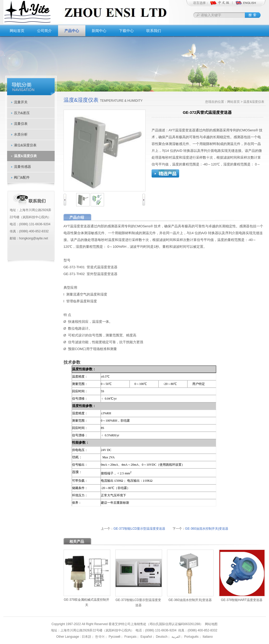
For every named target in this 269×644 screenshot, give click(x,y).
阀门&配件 (22, 177)
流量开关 (21, 102)
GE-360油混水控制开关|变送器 (207, 529)
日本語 (86, 637)
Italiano (207, 637)
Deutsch (161, 637)
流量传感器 (22, 167)
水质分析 (21, 134)
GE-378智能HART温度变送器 (242, 600)
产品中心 (72, 31)
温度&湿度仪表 (25, 156)
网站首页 (17, 31)
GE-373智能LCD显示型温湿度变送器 (139, 529)
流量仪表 (21, 124)
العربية (175, 637)
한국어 (99, 637)
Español (146, 637)
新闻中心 (99, 31)
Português (191, 637)
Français (130, 637)
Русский (114, 637)
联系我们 (154, 31)
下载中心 (126, 31)
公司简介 (44, 31)
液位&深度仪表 (25, 145)
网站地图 (211, 624)
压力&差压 (22, 113)
